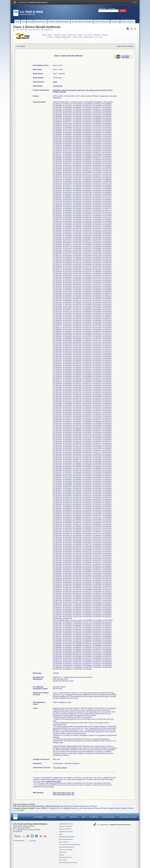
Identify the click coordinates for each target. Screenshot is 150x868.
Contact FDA (52, 817)
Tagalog (67, 808)
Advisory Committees (65, 826)
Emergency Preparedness (67, 837)
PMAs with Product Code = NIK (63, 793)
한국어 (60, 808)
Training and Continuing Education (70, 844)
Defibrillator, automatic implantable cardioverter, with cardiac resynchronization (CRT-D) (83, 90)
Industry (61, 855)
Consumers (62, 852)
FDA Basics (74, 817)
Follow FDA (102, 9)
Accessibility (39, 817)
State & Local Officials (66, 850)
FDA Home (20, 30)
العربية (80, 808)
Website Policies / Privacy (128, 817)
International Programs (66, 839)
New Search (21, 46)
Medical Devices (34, 30)
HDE (90, 35)
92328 (55, 82)
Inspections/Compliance (66, 847)
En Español (112, 9)
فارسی (16, 810)
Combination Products (66, 824)
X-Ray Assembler (77, 37)
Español (38, 808)
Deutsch (124, 808)
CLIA (96, 37)
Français (97, 808)
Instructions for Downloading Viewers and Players (80, 806)
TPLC (101, 37)
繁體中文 (45, 808)
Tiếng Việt (53, 808)
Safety (61, 834)
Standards (105, 35)
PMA (85, 35)
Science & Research (65, 829)
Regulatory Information (66, 832)
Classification (97, 35)
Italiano (118, 808)
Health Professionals (65, 857)
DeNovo (50, 35)
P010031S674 (58, 86)
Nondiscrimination (109, 817)
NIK (65, 92)
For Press (33, 841)
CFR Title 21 (50, 37)
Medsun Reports (88, 37)
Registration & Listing (60, 35)
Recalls (80, 35)
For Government (19, 841)
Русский (73, 808)
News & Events (63, 842)
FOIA (83, 817)
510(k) (44, 35)
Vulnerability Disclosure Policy (68, 863)
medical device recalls (53, 781)
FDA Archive (63, 860)
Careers (63, 817)
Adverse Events (72, 35)
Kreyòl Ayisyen (88, 808)
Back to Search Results (125, 46)
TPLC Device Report (60, 768)
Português (110, 808)
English (22, 810)
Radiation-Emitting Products (63, 37)
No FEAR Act (94, 817)
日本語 (131, 808)
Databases (48, 30)
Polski (104, 808)
